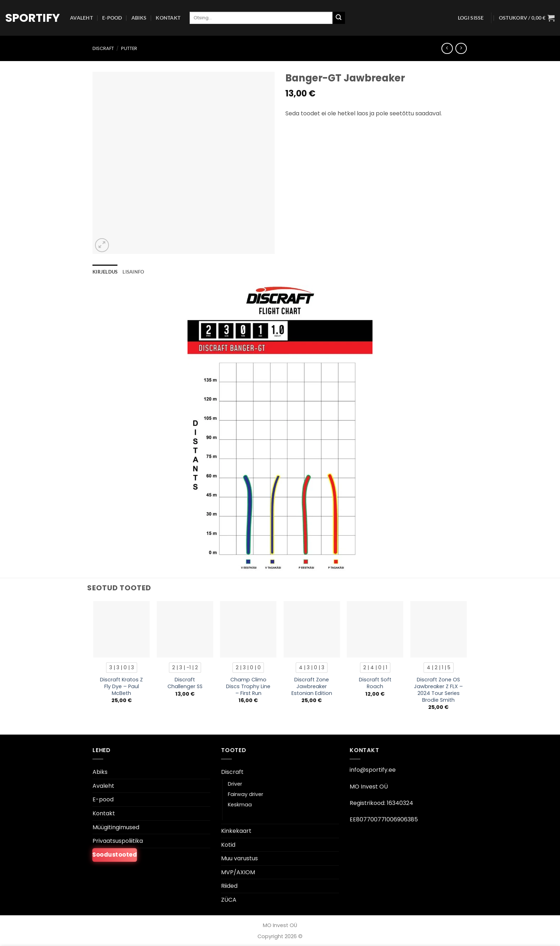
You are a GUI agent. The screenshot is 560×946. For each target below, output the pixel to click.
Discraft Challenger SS (185, 683)
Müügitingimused (116, 827)
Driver (235, 784)
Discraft (103, 48)
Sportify (32, 18)
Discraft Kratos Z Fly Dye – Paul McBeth (121, 686)
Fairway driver (246, 794)
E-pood (112, 18)
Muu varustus (239, 858)
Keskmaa (240, 805)
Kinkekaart (236, 831)
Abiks (139, 18)
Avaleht (81, 18)
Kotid (228, 845)
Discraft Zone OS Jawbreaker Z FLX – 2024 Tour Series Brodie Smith (438, 690)
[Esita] (339, 18)
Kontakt (168, 18)
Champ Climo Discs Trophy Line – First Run (248, 686)
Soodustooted (115, 855)
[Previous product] (461, 48)
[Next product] (447, 48)
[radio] (122, 667)
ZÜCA (229, 900)
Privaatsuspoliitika (118, 841)
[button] (471, 18)
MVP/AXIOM (238, 872)
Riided (229, 886)
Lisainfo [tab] (133, 272)
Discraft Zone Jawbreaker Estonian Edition (312, 686)
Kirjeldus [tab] (105, 272)
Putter (129, 48)
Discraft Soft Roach (375, 683)
